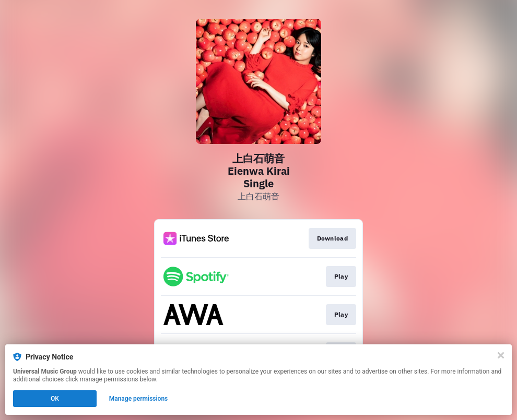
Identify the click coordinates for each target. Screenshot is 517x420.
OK (55, 399)
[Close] (501, 355)
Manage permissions (139, 399)
